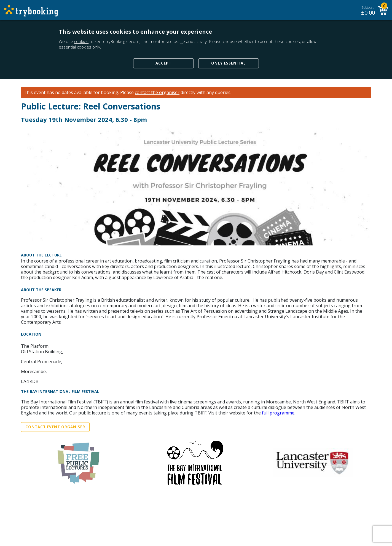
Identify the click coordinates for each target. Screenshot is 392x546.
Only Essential (229, 63)
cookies (81, 41)
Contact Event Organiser (55, 427)
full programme (278, 413)
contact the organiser (157, 93)
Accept (163, 63)
